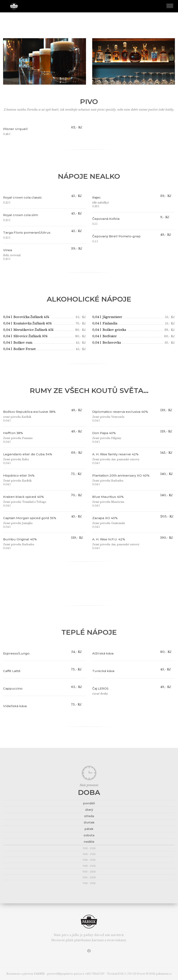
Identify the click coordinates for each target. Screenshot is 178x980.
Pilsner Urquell (15, 129)
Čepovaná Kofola (106, 219)
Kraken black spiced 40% (23, 497)
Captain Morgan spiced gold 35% (30, 518)
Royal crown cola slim (21, 215)
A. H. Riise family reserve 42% (115, 454)
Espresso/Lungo (16, 653)
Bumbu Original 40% (20, 539)
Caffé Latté (12, 671)
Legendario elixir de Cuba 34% (28, 454)
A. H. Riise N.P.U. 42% (109, 539)
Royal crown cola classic (23, 197)
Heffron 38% (13, 433)
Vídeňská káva (15, 706)
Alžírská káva (103, 653)
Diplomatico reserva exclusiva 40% (120, 412)
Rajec (97, 197)
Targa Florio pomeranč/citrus (27, 233)
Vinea (8, 250)
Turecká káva (103, 671)
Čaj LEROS (100, 688)
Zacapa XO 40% (105, 518)
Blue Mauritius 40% (108, 497)
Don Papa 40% (104, 433)
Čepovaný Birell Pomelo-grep (116, 236)
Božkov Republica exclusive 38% (29, 412)
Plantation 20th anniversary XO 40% (121, 475)
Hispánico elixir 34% (19, 475)
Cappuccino (13, 688)
